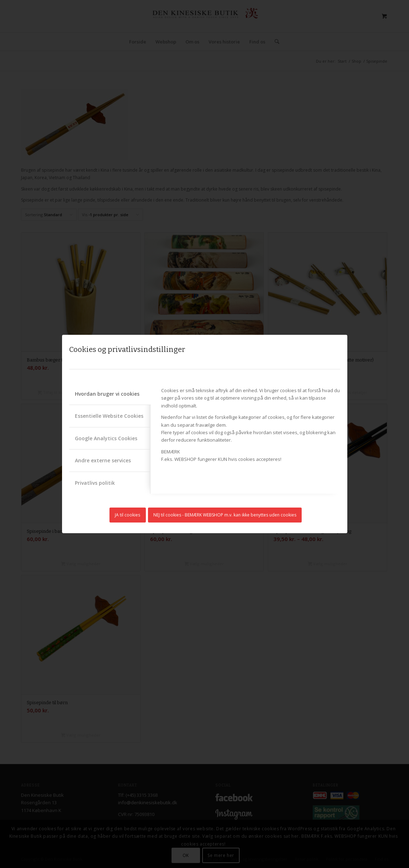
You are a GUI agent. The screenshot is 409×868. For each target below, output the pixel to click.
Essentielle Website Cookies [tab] (109, 416)
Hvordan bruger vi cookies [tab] (107, 394)
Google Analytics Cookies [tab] (106, 438)
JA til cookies (127, 515)
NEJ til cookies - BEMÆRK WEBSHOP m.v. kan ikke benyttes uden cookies (225, 515)
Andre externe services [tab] (103, 460)
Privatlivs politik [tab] (95, 483)
